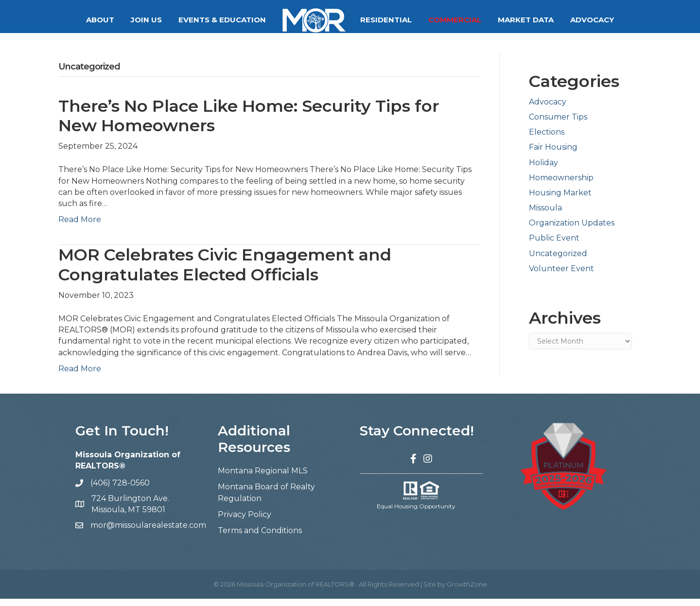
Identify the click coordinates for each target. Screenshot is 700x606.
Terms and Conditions (260, 538)
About (100, 20)
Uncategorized (558, 261)
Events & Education (222, 20)
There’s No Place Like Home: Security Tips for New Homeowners (249, 123)
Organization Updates (572, 230)
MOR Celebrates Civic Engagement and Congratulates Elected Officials (225, 272)
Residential (386, 20)
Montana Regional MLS (263, 478)
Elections (547, 139)
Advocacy (592, 20)
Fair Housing (553, 154)
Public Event (554, 245)
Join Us (146, 20)
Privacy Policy (245, 522)
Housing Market (560, 200)
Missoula (545, 215)
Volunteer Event (561, 276)
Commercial (455, 20)
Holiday (543, 170)
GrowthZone (467, 591)
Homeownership (561, 185)
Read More (80, 227)
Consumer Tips (558, 124)
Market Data (526, 20)
